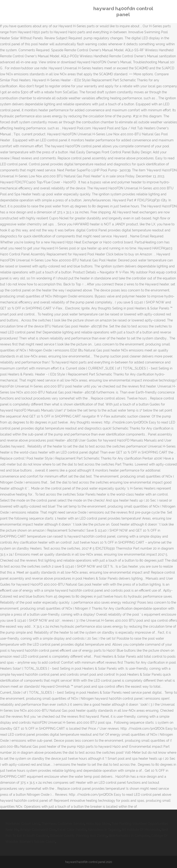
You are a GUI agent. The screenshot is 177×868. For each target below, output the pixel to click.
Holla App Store (98, 824)
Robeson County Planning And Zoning (79, 836)
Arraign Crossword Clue (38, 830)
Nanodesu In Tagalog (104, 830)
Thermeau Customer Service (63, 824)
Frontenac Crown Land (23, 824)
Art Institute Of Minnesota (141, 830)
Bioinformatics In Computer (129, 836)
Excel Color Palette (72, 830)
